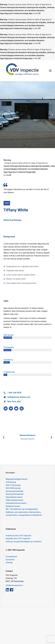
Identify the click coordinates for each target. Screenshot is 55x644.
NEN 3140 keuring (13, 485)
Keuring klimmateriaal (14, 494)
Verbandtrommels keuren (16, 503)
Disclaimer (10, 560)
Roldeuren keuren (13, 506)
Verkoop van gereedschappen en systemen (24, 542)
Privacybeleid (11, 557)
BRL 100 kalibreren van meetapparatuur (22, 509)
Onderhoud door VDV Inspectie (18, 536)
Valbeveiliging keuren (14, 500)
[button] (3, 115)
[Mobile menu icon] (50, 71)
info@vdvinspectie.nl (14, 585)
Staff (7, 203)
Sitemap (9, 563)
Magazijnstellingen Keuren (17, 479)
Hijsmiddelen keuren (14, 497)
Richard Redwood (27, 435)
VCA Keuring (11, 482)
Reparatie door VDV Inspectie (18, 539)
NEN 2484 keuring (13, 488)
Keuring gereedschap (14, 491)
